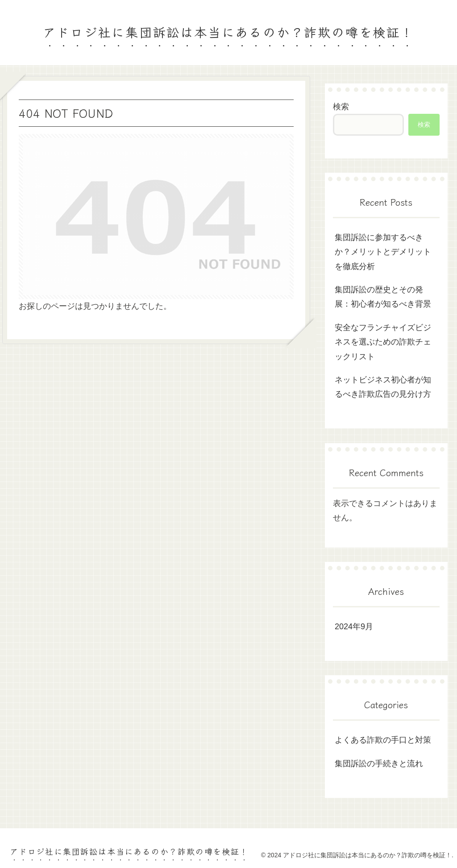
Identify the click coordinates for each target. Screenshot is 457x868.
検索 (341, 107)
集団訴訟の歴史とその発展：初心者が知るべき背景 (383, 297)
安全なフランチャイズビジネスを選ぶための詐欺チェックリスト (383, 342)
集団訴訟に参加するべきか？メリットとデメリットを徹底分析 (383, 252)
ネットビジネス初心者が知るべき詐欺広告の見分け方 (383, 387)
